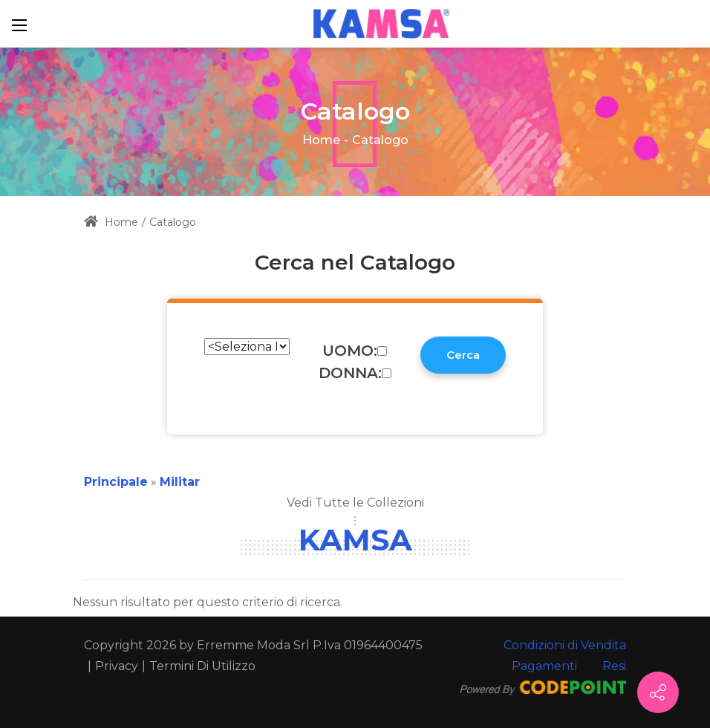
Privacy (117, 666)
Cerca (463, 355)
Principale (116, 482)
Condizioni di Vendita (565, 645)
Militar (180, 482)
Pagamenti (544, 666)
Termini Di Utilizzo (202, 666)
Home (321, 140)
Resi (614, 666)
